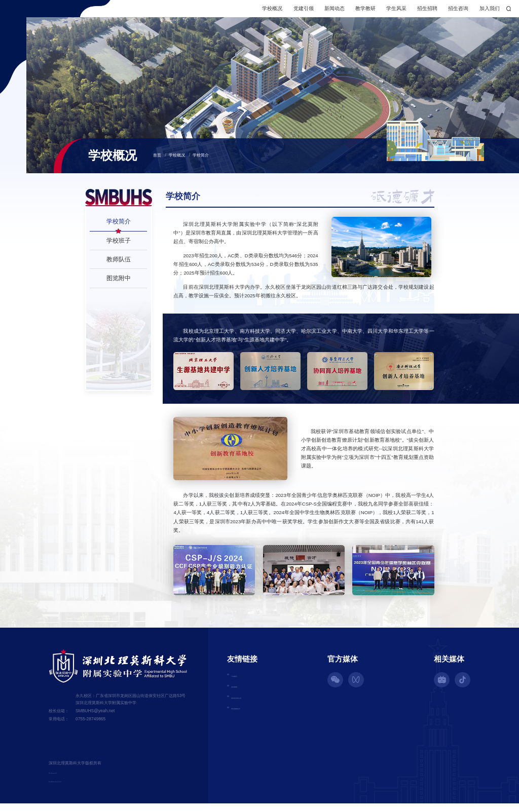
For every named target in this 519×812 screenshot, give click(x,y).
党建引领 (267, 12)
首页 (157, 164)
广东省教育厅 (246, 683)
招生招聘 (391, 12)
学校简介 (201, 164)
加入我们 (453, 12)
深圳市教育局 (246, 695)
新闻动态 (298, 12)
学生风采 (360, 12)
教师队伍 (119, 268)
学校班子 (119, 248)
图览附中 (119, 286)
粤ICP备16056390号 (68, 780)
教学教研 (329, 12)
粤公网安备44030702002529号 (78, 789)
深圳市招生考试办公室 (256, 707)
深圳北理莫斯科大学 (254, 719)
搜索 (478, 12)
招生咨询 (422, 12)
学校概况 (236, 12)
